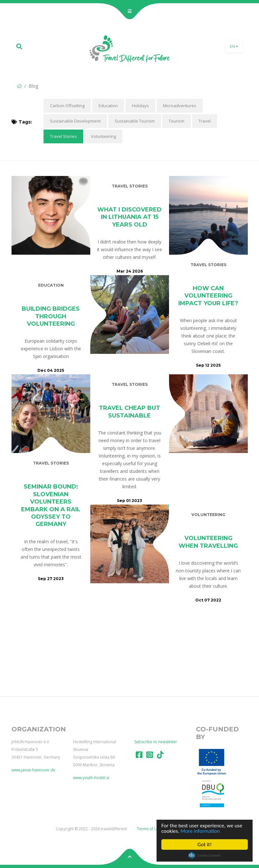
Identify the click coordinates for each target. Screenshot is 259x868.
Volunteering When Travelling (208, 542)
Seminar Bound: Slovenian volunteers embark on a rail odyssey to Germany (51, 505)
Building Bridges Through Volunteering (51, 316)
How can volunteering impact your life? (208, 296)
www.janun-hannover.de (33, 770)
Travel (205, 121)
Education (108, 106)
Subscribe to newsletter (156, 742)
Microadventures (180, 106)
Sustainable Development (75, 121)
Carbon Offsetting (67, 106)
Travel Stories (63, 136)
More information (200, 831)
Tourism (177, 121)
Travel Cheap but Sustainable (129, 412)
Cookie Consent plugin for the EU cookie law (205, 856)
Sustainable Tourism (135, 121)
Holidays (140, 106)
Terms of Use (149, 829)
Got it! (205, 844)
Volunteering (103, 136)
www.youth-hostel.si (91, 778)
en (234, 46)
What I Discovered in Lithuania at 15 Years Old (129, 217)
